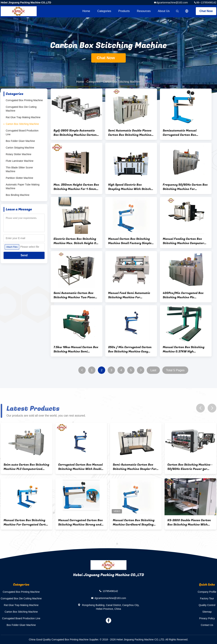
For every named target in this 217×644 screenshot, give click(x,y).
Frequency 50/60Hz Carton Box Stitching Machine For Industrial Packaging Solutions (185, 187)
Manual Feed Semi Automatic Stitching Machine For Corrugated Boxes (129, 295)
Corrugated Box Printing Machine (24, 100)
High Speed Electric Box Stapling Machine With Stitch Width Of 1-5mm (130, 187)
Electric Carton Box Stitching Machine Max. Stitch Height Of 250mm (76, 241)
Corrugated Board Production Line (22, 132)
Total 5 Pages (175, 370)
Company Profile (207, 592)
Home (86, 11)
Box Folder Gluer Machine (20, 141)
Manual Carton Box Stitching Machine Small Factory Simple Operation (130, 241)
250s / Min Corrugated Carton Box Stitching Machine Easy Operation (130, 349)
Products (124, 11)
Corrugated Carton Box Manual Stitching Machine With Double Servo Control (80, 467)
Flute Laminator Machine (20, 161)
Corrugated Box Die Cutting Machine (21, 109)
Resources (144, 11)
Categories (104, 11)
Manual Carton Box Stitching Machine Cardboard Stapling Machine (134, 522)
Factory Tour (207, 598)
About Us (164, 11)
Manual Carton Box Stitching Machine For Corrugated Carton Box (26, 522)
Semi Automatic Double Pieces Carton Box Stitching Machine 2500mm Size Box (130, 133)
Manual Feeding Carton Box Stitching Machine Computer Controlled (183, 241)
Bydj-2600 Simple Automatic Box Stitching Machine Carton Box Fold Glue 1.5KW (75, 133)
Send (24, 255)
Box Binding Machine (18, 195)
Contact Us (207, 625)
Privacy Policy (207, 618)
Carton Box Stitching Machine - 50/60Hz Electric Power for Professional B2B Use (190, 467)
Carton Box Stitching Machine (22, 124)
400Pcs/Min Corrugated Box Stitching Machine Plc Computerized (183, 295)
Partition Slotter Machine (19, 178)
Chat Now (206, 11)
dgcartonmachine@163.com (172, 3)
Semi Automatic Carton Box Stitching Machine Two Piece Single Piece (74, 295)
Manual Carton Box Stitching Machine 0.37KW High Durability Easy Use (184, 349)
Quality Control (207, 605)
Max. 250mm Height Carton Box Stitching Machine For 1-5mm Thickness (76, 187)
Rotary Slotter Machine (19, 154)
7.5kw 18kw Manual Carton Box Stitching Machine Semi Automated (76, 349)
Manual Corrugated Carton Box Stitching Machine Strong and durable (80, 522)
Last (153, 370)
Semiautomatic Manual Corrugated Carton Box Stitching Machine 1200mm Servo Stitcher (183, 133)
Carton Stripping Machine (20, 148)
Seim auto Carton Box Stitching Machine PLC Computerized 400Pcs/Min (26, 467)
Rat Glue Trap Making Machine (23, 117)
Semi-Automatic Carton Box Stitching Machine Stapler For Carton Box (135, 467)
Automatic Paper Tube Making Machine (23, 186)
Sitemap (207, 612)
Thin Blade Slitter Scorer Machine (19, 169)
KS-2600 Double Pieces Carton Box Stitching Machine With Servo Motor (189, 522)
